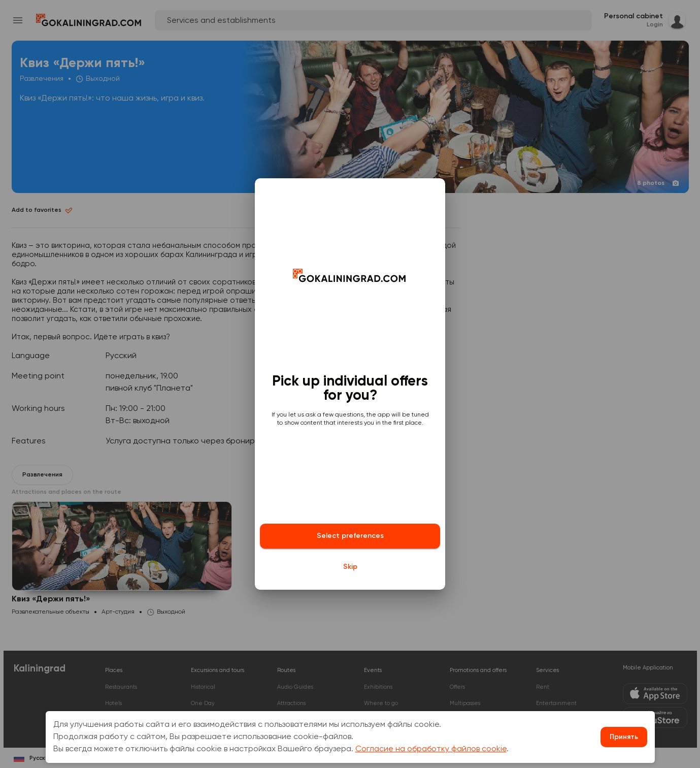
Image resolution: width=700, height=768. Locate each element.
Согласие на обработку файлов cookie (431, 749)
